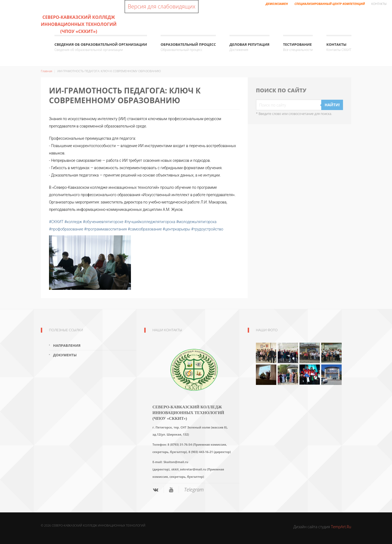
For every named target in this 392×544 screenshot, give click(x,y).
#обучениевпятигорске (103, 222)
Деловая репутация (249, 47)
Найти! (332, 105)
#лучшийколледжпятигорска (150, 222)
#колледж (73, 222)
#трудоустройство (207, 229)
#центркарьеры (177, 229)
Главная (47, 71)
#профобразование (66, 229)
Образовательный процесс (188, 47)
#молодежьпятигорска (196, 222)
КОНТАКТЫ (339, 47)
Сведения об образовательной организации (101, 47)
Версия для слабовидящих (161, 6)
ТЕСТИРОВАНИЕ (298, 47)
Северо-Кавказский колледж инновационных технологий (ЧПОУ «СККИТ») (79, 24)
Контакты (379, 4)
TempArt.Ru (341, 527)
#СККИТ (56, 222)
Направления (67, 345)
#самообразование (145, 229)
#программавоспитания (105, 229)
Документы (65, 355)
